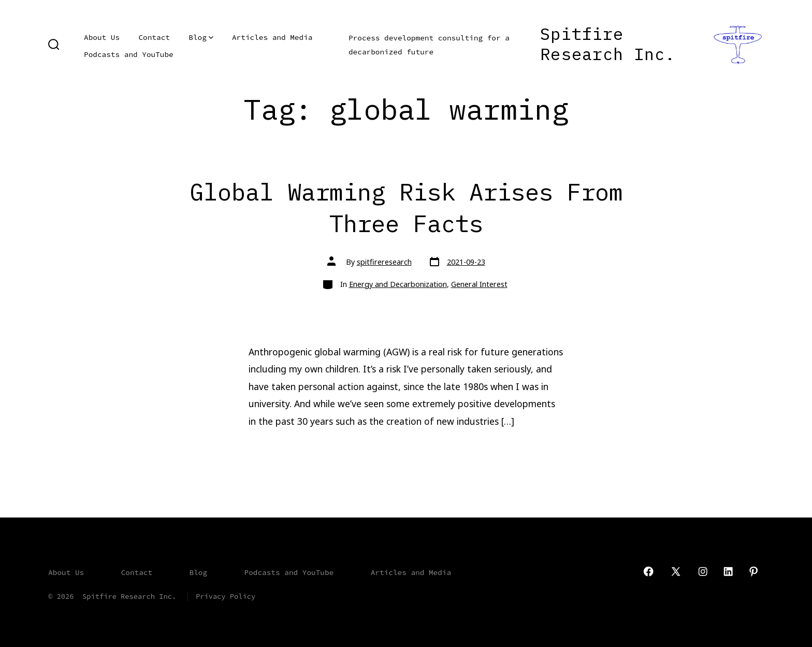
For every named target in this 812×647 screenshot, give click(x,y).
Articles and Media (272, 37)
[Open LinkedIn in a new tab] (728, 571)
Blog (201, 37)
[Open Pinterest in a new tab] (753, 571)
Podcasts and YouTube (129, 54)
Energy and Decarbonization (398, 284)
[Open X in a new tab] (676, 571)
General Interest (479, 284)
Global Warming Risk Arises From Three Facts (406, 207)
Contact (154, 37)
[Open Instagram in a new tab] (703, 571)
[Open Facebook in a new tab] (648, 571)
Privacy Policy (226, 596)
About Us (102, 37)
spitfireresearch (384, 262)
